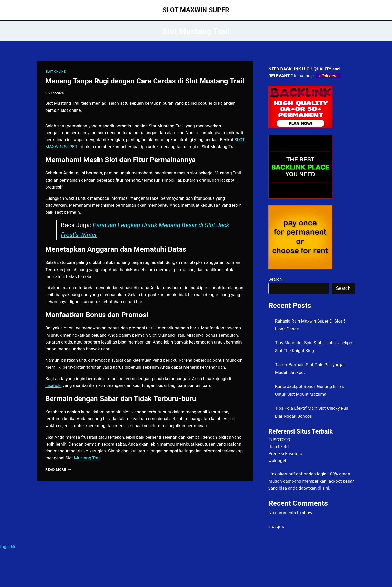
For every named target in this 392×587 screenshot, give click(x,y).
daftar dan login (311, 474)
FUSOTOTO (279, 440)
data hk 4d (279, 447)
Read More (58, 469)
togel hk (8, 547)
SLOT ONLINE (55, 72)
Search (275, 279)
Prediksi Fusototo (285, 453)
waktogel (277, 461)
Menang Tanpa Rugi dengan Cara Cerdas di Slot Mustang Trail (145, 81)
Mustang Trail (87, 458)
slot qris (276, 526)
